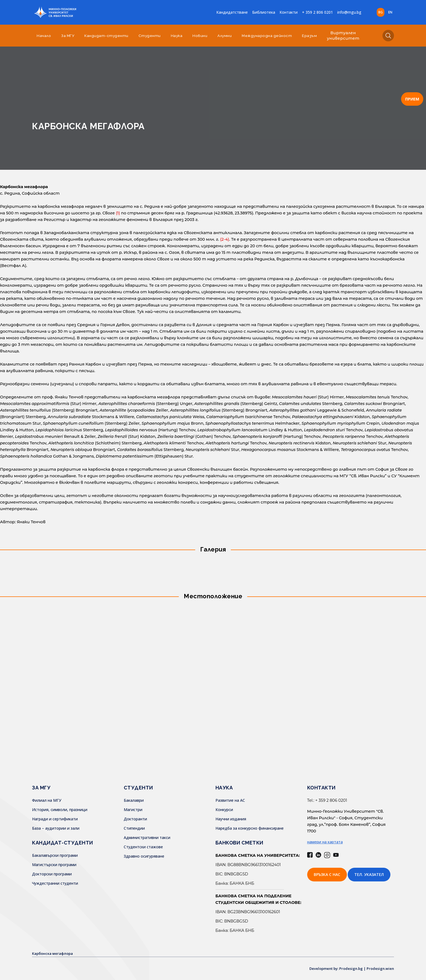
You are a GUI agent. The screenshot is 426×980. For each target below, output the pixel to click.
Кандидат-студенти (106, 36)
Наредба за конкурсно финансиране (250, 828)
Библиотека (264, 12)
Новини (200, 36)
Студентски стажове (143, 847)
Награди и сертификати (55, 819)
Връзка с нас (327, 874)
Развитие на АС (230, 800)
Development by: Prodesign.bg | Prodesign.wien (348, 968)
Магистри (133, 810)
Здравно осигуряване (144, 856)
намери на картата (325, 842)
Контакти (289, 12)
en (390, 12)
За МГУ (68, 36)
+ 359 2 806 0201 (317, 12)
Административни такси (147, 837)
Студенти (150, 36)
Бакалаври (134, 800)
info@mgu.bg (349, 12)
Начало (44, 36)
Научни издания (231, 819)
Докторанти (135, 819)
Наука (177, 36)
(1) (118, 213)
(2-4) (225, 239)
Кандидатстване (232, 12)
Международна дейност (267, 36)
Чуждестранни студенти (55, 883)
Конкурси (224, 810)
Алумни (224, 36)
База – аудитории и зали (56, 828)
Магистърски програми (54, 865)
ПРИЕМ (412, 99)
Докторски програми (52, 874)
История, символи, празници (60, 810)
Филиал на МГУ (47, 800)
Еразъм (309, 36)
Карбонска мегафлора (54, 953)
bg (381, 12)
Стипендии (134, 828)
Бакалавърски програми (55, 855)
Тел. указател (369, 874)
